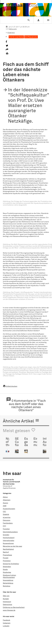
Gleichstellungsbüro (10, 532)
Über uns (6, 596)
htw (22, 6)
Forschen (6, 529)
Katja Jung (13, 29)
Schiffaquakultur (31, 37)
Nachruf (6, 552)
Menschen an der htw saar (12, 546)
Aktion (5, 497)
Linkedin (6, 626)
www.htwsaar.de (9, 610)
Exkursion (7, 520)
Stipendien (7, 567)
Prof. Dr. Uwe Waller (16, 37)
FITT (4, 526)
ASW (5, 506)
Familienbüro (8, 523)
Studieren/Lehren (9, 575)
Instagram (7, 623)
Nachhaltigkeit (8, 549)
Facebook (6, 620)
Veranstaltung (8, 580)
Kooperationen (8, 543)
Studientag (7, 572)
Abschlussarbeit (9, 577)
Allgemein (11, 33)
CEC (4, 512)
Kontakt (6, 599)
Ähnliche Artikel (21, 421)
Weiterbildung (8, 583)
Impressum (7, 602)
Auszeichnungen (9, 509)
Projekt (6, 558)
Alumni (5, 503)
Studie (5, 570)
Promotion (7, 561)
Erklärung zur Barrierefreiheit (14, 607)
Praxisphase (7, 555)
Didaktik (6, 514)
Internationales (9, 541)
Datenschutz (7, 605)
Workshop (7, 586)
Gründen (6, 535)
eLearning (7, 517)
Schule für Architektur (11, 564)
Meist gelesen (19, 430)
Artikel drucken (10, 386)
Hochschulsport (9, 538)
